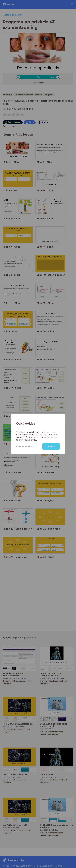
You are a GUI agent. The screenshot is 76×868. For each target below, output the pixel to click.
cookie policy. (30, 440)
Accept (51, 446)
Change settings (25, 446)
